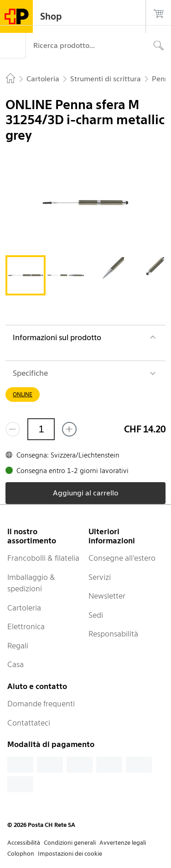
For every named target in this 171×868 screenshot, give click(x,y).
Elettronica (26, 626)
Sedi (96, 615)
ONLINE (23, 394)
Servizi (100, 577)
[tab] (26, 275)
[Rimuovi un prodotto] (13, 429)
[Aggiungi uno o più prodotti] (69, 429)
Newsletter (107, 596)
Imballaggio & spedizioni (31, 583)
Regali (18, 646)
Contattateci (29, 723)
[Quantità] (41, 429)
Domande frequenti (41, 704)
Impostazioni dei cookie (70, 854)
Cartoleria (24, 608)
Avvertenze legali (123, 843)
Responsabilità (113, 634)
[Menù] (13, 46)
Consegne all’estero (122, 558)
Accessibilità (24, 843)
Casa (16, 664)
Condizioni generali (70, 843)
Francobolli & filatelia (43, 558)
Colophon (21, 854)
